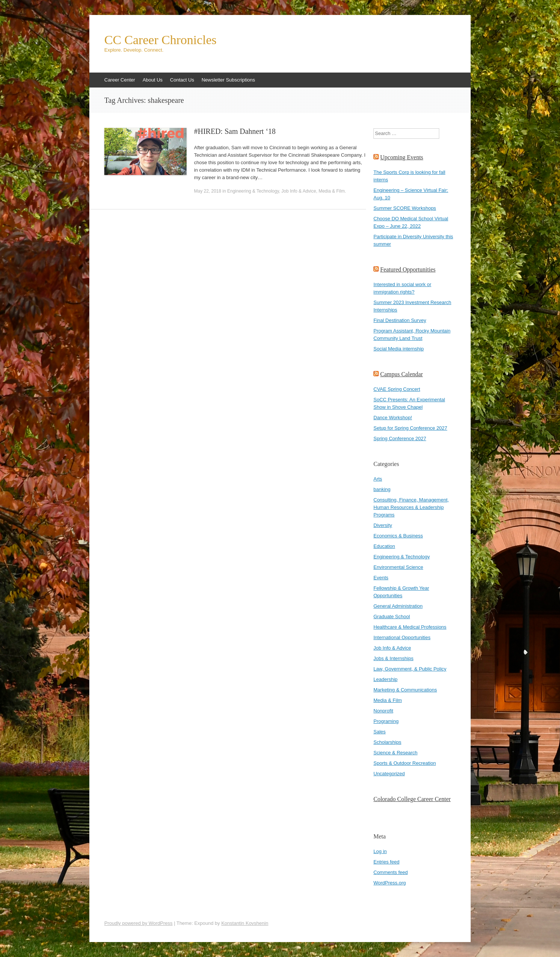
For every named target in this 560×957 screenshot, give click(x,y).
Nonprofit (383, 711)
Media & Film (332, 191)
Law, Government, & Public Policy (410, 669)
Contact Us (182, 80)
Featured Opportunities (408, 269)
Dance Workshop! (393, 418)
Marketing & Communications (405, 690)
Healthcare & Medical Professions (410, 627)
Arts (378, 479)
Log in (380, 851)
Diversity (383, 525)
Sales (380, 732)
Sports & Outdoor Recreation (405, 763)
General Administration (398, 606)
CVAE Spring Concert (397, 389)
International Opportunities (402, 637)
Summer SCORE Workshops (405, 208)
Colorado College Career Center (412, 799)
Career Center (120, 80)
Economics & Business (398, 536)
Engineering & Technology (253, 191)
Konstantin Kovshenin (245, 923)
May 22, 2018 (208, 191)
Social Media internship (399, 349)
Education (384, 546)
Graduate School (392, 616)
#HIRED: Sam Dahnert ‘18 (235, 131)
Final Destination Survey (400, 320)
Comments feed (391, 872)
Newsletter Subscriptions (228, 80)
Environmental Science (398, 567)
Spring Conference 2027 (400, 438)
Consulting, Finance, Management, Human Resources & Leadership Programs (411, 507)
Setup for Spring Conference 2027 (410, 428)
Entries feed (386, 862)
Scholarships (387, 742)
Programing (386, 721)
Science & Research (396, 753)
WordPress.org (390, 883)
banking (382, 489)
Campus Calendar (401, 374)
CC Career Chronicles (160, 40)
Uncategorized (389, 774)
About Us (152, 80)
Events (381, 578)
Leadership (385, 679)
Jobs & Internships (393, 658)
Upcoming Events (402, 157)
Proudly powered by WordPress (139, 923)
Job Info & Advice (299, 191)
